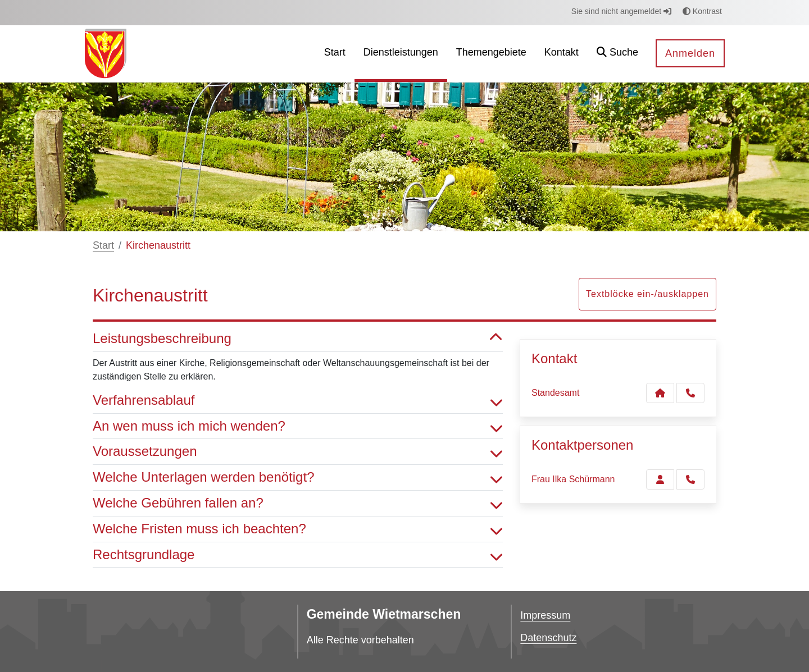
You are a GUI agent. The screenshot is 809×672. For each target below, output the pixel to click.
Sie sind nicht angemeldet (621, 11)
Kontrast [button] (702, 11)
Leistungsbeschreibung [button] (298, 339)
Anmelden (690, 53)
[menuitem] (335, 54)
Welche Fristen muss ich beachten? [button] (298, 529)
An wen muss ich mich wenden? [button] (298, 426)
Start (103, 245)
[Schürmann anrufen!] (690, 479)
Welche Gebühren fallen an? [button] (298, 503)
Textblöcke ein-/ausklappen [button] (647, 294)
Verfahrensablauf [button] (298, 401)
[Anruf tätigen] (690, 393)
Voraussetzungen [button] (298, 452)
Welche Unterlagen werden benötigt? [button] (298, 477)
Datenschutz (548, 638)
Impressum (545, 615)
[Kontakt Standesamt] (660, 393)
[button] (617, 54)
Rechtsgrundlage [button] (298, 555)
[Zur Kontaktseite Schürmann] (660, 479)
